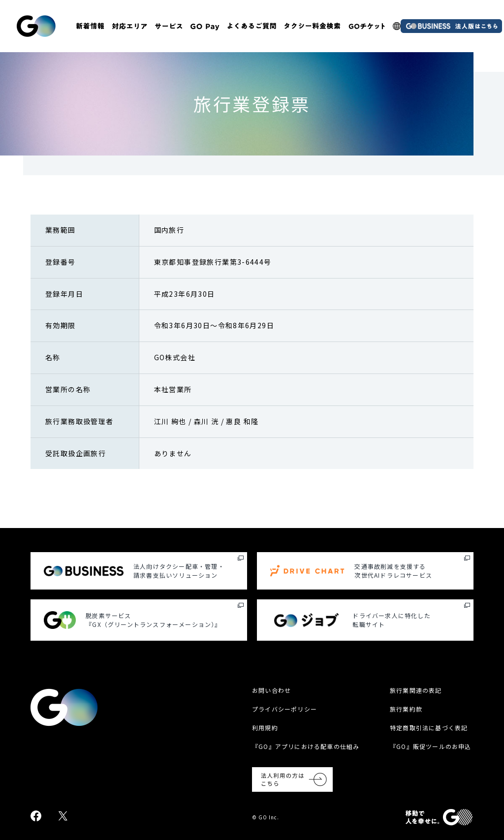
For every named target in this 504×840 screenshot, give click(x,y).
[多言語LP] (397, 26)
